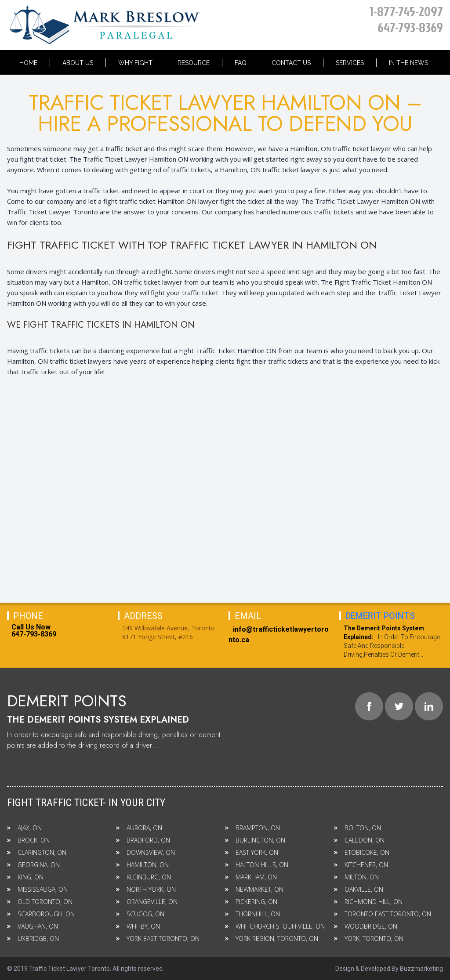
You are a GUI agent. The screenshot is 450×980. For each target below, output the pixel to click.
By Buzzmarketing (417, 969)
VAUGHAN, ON (33, 926)
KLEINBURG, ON (143, 877)
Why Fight (135, 63)
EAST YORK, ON (252, 852)
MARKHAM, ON (251, 877)
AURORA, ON (139, 828)
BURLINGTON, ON (255, 840)
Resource (194, 63)
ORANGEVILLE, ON (147, 902)
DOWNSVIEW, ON (145, 852)
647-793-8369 (410, 27)
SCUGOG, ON (140, 914)
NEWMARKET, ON (254, 889)
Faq (241, 63)
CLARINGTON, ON (37, 852)
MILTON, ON (356, 877)
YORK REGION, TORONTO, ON (272, 938)
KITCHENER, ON (361, 865)
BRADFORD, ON (143, 840)
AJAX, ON (24, 828)
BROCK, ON (28, 840)
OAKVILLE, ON (359, 889)
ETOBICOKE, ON (362, 852)
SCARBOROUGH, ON (41, 914)
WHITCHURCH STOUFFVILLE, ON (275, 926)
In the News (408, 63)
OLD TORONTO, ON (40, 902)
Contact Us (291, 63)
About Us (78, 63)
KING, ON (25, 877)
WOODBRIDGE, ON (366, 926)
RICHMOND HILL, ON (368, 902)
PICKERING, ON (251, 902)
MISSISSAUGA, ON (37, 889)
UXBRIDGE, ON (33, 938)
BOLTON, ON (357, 828)
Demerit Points (380, 616)
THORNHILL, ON (252, 914)
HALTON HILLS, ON (257, 865)
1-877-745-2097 (406, 11)
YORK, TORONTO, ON (369, 938)
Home (28, 63)
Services (350, 63)
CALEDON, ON (359, 840)
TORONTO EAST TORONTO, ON (383, 914)
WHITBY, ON (138, 926)
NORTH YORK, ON (146, 889)
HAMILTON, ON (142, 865)
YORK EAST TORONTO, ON (158, 938)
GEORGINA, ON (33, 865)
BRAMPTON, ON (252, 828)
